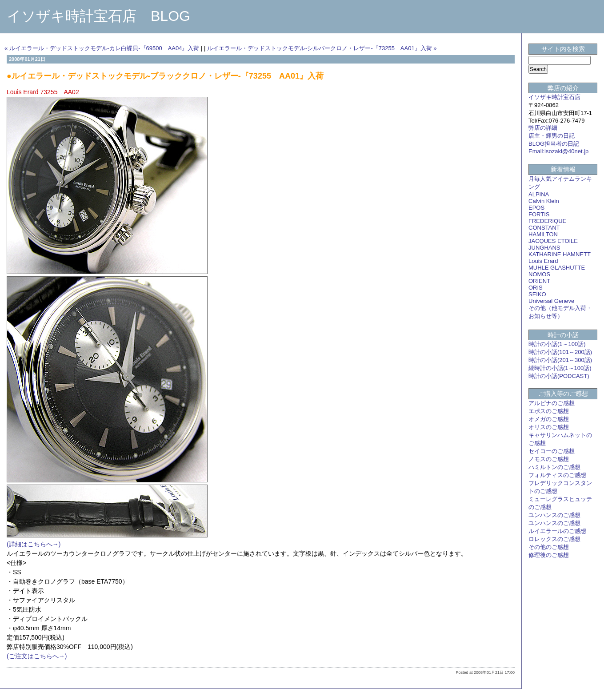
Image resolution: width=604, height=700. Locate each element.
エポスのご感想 (549, 411)
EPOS (536, 208)
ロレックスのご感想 (554, 539)
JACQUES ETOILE (553, 241)
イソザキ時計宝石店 (554, 97)
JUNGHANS (544, 248)
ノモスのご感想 (549, 459)
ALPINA (539, 194)
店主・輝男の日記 (552, 136)
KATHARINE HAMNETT (560, 254)
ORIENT (539, 281)
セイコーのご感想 (552, 451)
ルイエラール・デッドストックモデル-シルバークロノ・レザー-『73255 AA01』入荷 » (322, 48)
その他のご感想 (549, 547)
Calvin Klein (544, 201)
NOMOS (539, 274)
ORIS (536, 288)
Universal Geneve (551, 301)
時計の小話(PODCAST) (559, 376)
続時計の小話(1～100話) (560, 368)
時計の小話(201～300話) (560, 360)
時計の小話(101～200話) (560, 352)
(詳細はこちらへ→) (34, 544)
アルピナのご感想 (552, 403)
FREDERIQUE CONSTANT (547, 224)
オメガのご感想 (549, 419)
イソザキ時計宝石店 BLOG (98, 16)
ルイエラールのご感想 (557, 531)
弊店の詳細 (543, 128)
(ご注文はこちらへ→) (37, 656)
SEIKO (537, 294)
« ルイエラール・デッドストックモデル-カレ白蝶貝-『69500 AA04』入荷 (102, 48)
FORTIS (539, 214)
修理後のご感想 (549, 555)
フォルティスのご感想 (557, 475)
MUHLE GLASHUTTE (557, 268)
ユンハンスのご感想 (554, 515)
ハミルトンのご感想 (554, 467)
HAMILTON (543, 234)
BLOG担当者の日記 (554, 144)
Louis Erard (543, 261)
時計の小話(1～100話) (557, 344)
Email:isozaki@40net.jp (558, 151)
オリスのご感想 (549, 427)
